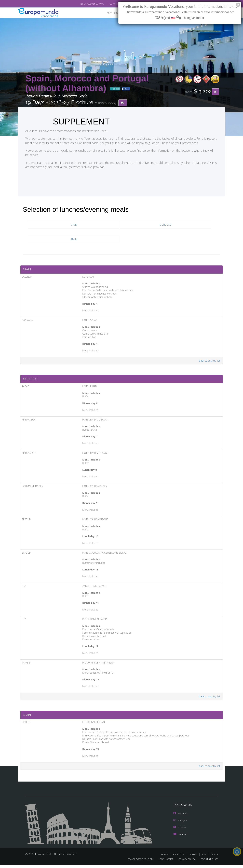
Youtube (181, 837)
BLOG (215, 858)
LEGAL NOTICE (164, 862)
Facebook (181, 817)
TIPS (204, 858)
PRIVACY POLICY (185, 862)
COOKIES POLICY (208, 862)
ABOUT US (179, 858)
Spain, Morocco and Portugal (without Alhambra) (87, 83)
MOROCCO (165, 225)
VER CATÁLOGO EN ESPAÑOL (84, 4)
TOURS (193, 858)
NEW (109, 13)
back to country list (209, 362)
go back (115, 89)
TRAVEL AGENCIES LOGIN (137, 862)
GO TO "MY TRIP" (111, 4)
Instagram (181, 824)
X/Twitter (180, 831)
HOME (166, 858)
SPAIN (74, 225)
